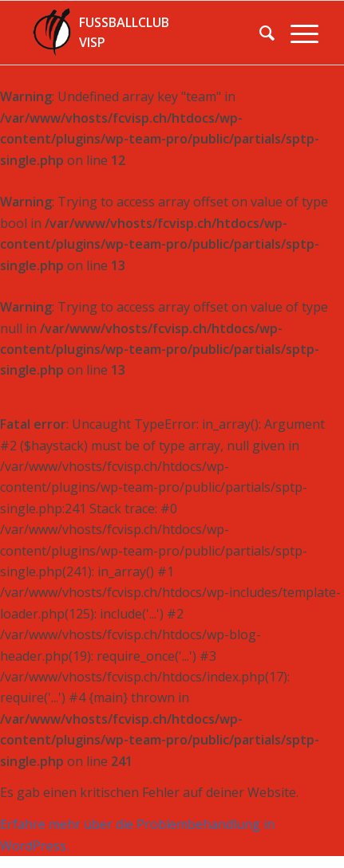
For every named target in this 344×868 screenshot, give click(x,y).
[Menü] (297, 33)
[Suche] (259, 33)
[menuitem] (259, 33)
